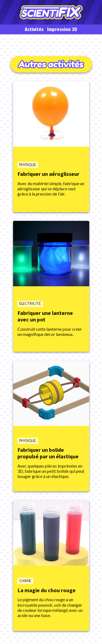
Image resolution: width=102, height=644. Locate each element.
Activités (34, 30)
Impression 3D (62, 30)
